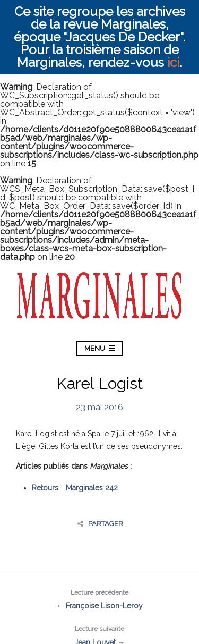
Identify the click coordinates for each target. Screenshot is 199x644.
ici (173, 62)
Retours (45, 488)
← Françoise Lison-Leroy (99, 598)
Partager (100, 524)
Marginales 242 (92, 488)
